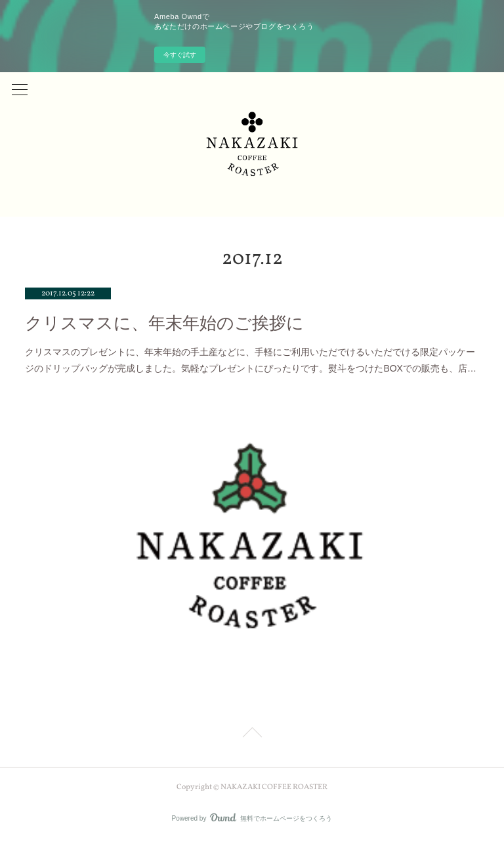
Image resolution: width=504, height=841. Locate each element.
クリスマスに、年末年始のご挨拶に (164, 323)
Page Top (252, 735)
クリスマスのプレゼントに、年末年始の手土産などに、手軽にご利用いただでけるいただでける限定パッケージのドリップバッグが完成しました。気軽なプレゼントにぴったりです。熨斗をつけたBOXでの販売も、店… (251, 360)
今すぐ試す (180, 55)
